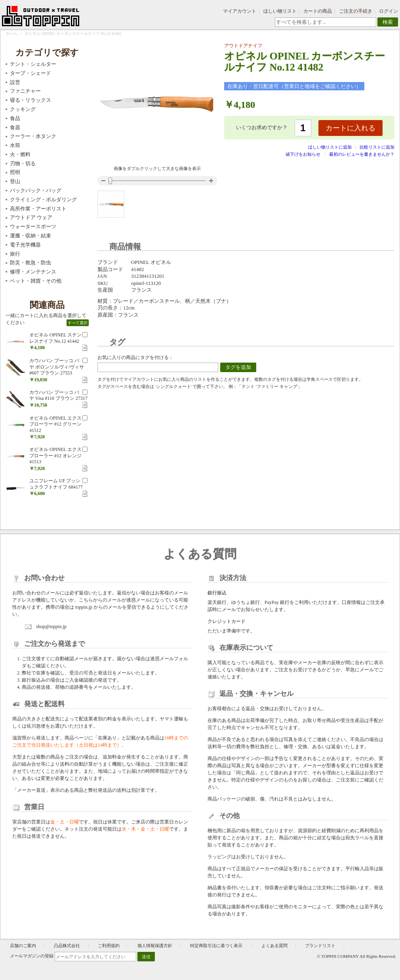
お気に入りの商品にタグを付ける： (135, 357)
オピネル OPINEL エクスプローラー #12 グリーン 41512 (55, 424)
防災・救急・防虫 (30, 263)
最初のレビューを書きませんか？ (362, 154)
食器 (15, 127)
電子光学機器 (25, 245)
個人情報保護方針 (155, 946)
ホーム (11, 33)
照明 (15, 172)
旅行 (15, 254)
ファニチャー (25, 91)
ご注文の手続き (356, 11)
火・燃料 (20, 154)
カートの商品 (318, 11)
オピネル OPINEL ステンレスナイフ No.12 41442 (55, 338)
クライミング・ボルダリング (43, 200)
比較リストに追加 (377, 147)
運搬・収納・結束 (30, 236)
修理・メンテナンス (33, 272)
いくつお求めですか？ (262, 127)
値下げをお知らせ (303, 154)
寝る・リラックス (30, 100)
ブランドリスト (320, 946)
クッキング (23, 109)
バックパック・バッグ (36, 190)
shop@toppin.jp (51, 627)
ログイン (389, 11)
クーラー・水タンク (33, 136)
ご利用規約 (109, 946)
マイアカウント (240, 11)
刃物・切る (23, 163)
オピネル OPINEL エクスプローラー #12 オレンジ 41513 (55, 456)
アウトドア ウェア (31, 217)
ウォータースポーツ (33, 226)
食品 (15, 118)
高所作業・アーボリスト (38, 209)
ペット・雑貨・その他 (36, 281)
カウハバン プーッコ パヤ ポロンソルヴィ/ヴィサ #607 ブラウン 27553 (57, 367)
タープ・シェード (30, 73)
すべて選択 (78, 323)
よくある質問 (274, 946)
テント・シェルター (33, 64)
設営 (15, 82)
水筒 (15, 145)
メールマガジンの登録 (32, 956)
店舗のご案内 (23, 946)
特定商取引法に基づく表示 (217, 946)
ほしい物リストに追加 (330, 147)
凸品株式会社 (67, 946)
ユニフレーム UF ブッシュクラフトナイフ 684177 (56, 484)
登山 (15, 181)
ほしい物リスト (280, 11)
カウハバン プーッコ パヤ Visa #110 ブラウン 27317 (58, 395)
